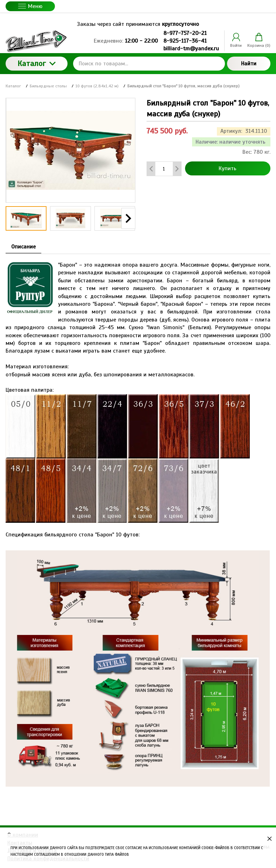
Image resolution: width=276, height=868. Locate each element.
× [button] (270, 838)
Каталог (37, 63)
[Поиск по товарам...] (149, 64)
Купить (228, 168)
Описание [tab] (23, 247)
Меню (30, 6)
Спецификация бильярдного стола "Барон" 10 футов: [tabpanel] (138, 530)
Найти (249, 64)
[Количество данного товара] (164, 169)
